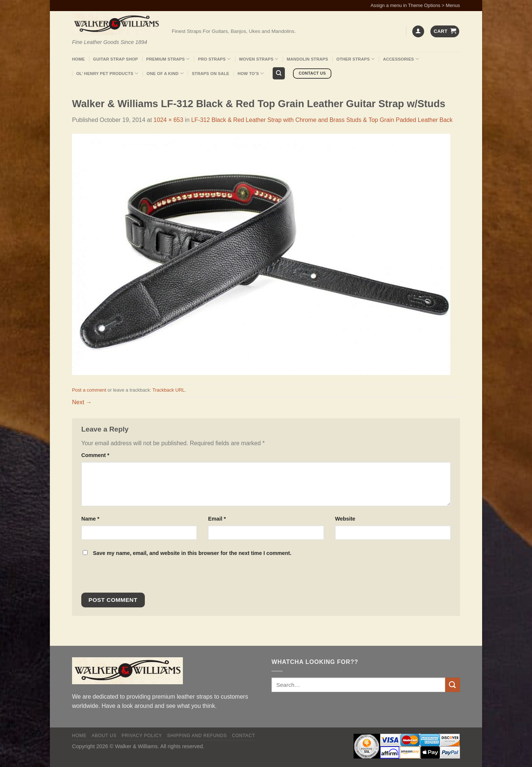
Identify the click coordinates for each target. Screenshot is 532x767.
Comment (95, 455)
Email (217, 519)
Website (345, 519)
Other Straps (356, 59)
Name (90, 519)
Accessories (401, 59)
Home (78, 59)
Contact (244, 736)
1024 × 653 (169, 120)
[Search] (279, 73)
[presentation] (132, 577)
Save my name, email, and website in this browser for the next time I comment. (192, 553)
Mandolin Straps (307, 59)
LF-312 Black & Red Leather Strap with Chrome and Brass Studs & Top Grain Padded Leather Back (322, 120)
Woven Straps (259, 59)
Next (82, 402)
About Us (104, 736)
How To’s (251, 73)
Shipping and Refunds (197, 736)
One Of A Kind (165, 73)
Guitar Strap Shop (116, 59)
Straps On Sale (210, 74)
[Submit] (453, 685)
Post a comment (89, 390)
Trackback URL (168, 390)
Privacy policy (142, 736)
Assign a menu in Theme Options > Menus (415, 5)
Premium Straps (168, 59)
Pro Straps (214, 59)
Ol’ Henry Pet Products (107, 73)
